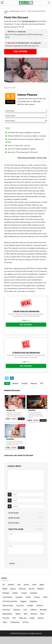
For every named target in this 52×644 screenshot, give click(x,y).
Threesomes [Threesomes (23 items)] (15, 622)
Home (6, 11)
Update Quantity (14, 518)
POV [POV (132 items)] (14, 618)
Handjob (24, 383)
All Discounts (15, 11)
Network (34, 383)
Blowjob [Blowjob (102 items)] (40, 589)
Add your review (42, 158)
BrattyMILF (10, 439)
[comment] (26, 480)
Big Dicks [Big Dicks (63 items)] (22, 589)
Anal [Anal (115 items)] (19, 584)
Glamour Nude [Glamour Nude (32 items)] (8, 605)
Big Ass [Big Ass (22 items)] (13, 589)
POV (42, 383)
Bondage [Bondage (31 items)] (6, 593)
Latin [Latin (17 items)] (25, 609)
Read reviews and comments (27, 158)
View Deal (21, 420)
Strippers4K (11, 410)
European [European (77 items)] (19, 597)
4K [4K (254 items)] (4, 584)
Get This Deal (26, 325)
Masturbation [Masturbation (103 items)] (7, 614)
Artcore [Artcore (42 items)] (26, 584)
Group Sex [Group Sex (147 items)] (20, 605)
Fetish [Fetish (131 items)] (45, 597)
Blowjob (15, 383)
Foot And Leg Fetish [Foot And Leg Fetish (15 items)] (10, 601)
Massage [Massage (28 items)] (43, 609)
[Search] (49, 3)
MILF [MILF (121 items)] (26, 614)
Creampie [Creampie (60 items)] (33, 593)
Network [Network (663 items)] (34, 614)
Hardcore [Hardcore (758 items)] (40, 605)
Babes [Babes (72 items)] (42, 584)
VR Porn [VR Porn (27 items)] (25, 622)
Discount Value (14, 523)
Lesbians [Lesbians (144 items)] (33, 609)
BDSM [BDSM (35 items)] (5, 589)
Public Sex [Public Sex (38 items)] (23, 618)
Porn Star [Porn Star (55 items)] (6, 618)
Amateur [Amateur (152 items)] (11, 584)
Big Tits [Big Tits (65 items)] (32, 589)
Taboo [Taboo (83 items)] (5, 622)
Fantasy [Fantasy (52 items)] (37, 597)
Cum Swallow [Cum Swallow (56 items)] (8, 597)
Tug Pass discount (28, 21)
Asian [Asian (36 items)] (34, 584)
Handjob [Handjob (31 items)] (30, 605)
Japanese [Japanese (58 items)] (17, 609)
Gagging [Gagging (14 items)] (23, 601)
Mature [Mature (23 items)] (18, 614)
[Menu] (2, 3)
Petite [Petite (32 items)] (42, 614)
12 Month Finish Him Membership (26, 353)
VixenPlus (32, 410)
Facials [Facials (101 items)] (28, 597)
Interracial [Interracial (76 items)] (6, 609)
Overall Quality (13, 513)
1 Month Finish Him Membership (26, 311)
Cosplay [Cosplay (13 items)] (24, 593)
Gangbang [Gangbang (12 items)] (33, 601)
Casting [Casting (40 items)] (15, 593)
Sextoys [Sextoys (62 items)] (41, 618)
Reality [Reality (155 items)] (32, 618)
